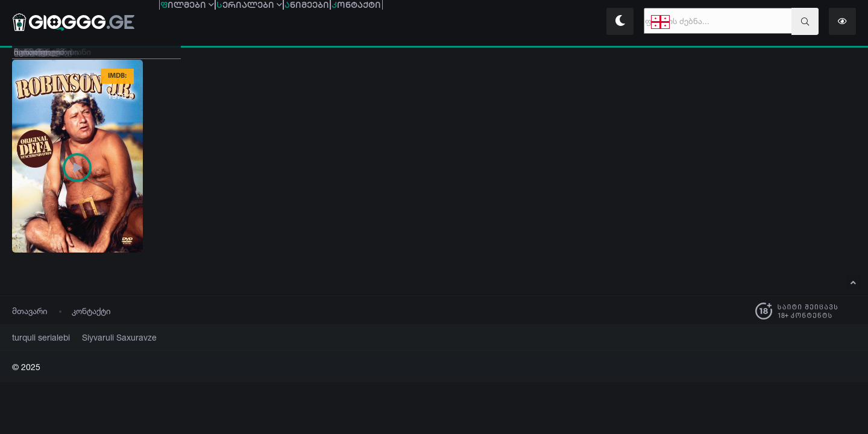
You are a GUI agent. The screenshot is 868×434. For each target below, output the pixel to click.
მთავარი (30, 311)
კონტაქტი (91, 311)
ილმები (204, 23)
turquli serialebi (37, 337)
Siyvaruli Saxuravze (105, 337)
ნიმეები (392, 23)
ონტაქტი (476, 23)
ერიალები (301, 23)
